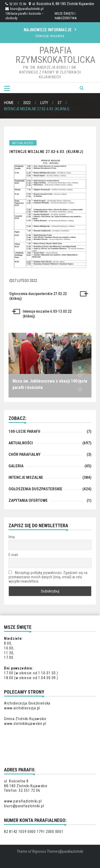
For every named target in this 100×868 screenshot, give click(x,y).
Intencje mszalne (50, 36)
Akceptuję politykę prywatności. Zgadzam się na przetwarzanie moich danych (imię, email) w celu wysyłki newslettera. (48, 577)
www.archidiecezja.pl (22, 708)
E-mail (13, 555)
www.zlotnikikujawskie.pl (25, 724)
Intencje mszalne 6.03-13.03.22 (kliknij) (47, 314)
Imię (12, 537)
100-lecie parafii (24, 431)
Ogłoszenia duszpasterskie (35, 489)
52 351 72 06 (16, 4)
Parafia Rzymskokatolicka (55, 55)
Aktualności (23, 143)
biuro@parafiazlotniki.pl (24, 9)
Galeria (16, 466)
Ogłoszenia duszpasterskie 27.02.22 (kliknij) (38, 296)
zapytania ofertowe (28, 500)
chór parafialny (25, 454)
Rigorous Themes (46, 851)
